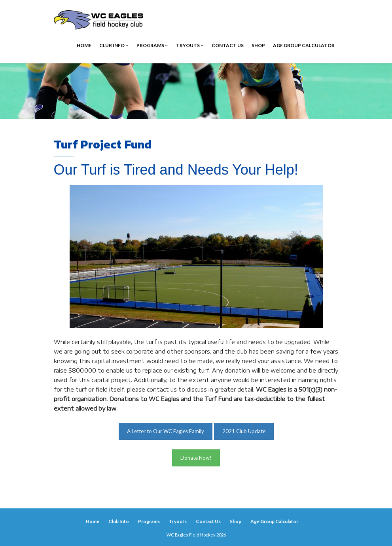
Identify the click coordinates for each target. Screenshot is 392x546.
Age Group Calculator (304, 45)
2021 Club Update (244, 431)
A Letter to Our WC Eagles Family (166, 431)
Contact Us (228, 45)
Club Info (114, 45)
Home (84, 45)
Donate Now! (196, 458)
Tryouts (190, 45)
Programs (152, 45)
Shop (258, 45)
